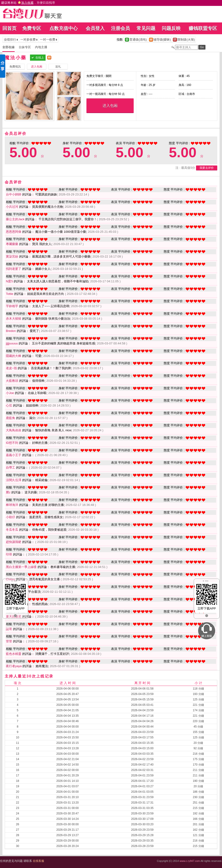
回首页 (9, 28)
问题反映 (171, 28)
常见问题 (146, 28)
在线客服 (38, 861)
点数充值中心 (64, 28)
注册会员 (120, 28)
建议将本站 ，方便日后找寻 (28, 3)
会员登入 (95, 28)
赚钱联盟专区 (203, 28)
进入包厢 (110, 106)
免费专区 (32, 28)
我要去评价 (207, 168)
